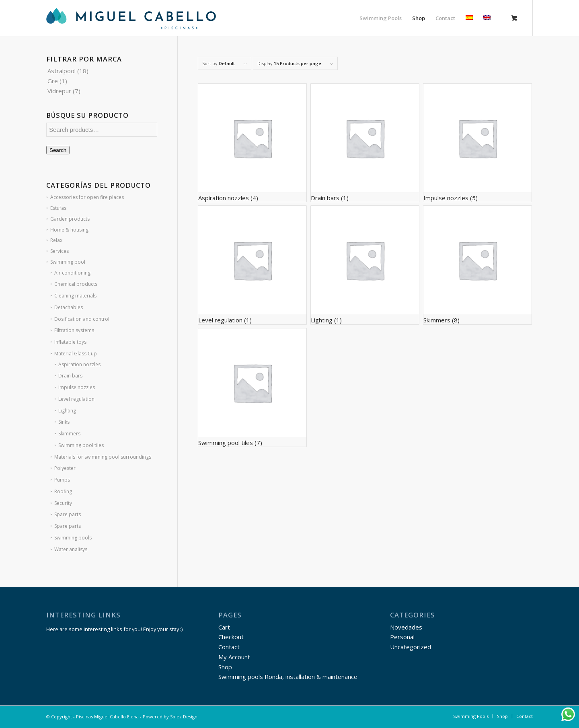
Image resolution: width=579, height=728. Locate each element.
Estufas (58, 208)
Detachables (69, 307)
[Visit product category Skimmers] (478, 265)
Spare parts (68, 514)
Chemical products (76, 284)
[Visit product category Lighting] (365, 265)
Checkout (231, 637)
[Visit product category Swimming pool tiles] (253, 388)
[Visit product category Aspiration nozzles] (253, 143)
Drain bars (70, 376)
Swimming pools (73, 538)
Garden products (70, 219)
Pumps (62, 480)
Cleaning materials (75, 296)
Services (60, 251)
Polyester (65, 468)
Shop (225, 667)
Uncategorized (411, 647)
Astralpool (62, 71)
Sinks (64, 422)
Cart (224, 627)
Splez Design (184, 717)
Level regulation (76, 399)
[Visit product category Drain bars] (365, 143)
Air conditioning (72, 273)
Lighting (67, 411)
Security (63, 503)
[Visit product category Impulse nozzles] (478, 143)
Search (58, 150)
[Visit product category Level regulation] (253, 265)
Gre (53, 81)
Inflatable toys (70, 342)
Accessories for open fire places (87, 197)
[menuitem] (381, 18)
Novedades (406, 627)
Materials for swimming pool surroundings (103, 457)
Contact (229, 647)
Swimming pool (68, 262)
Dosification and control (82, 319)
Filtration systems (74, 330)
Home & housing (69, 230)
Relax (56, 240)
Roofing (63, 491)
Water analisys (71, 549)
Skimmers (69, 434)
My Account (234, 657)
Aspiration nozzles (79, 364)
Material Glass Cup (76, 354)
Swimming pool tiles (81, 445)
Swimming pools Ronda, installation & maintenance (288, 677)
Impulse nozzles (77, 387)
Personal (402, 637)
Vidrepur (59, 91)
